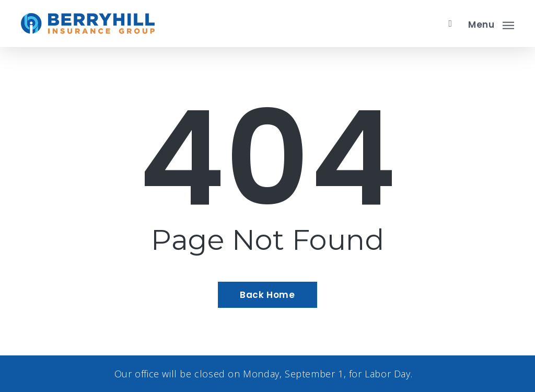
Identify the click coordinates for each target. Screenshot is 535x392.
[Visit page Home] (88, 24)
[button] (491, 24)
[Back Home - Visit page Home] (267, 295)
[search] (450, 24)
